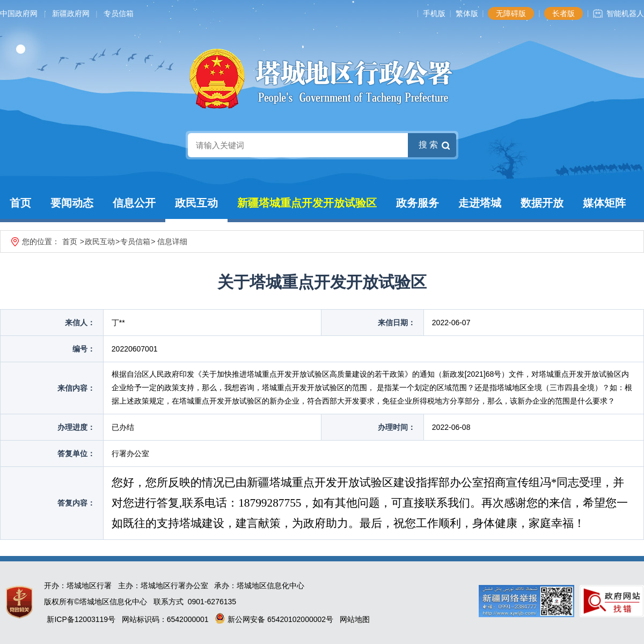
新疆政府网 (71, 13)
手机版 (434, 13)
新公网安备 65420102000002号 (274, 619)
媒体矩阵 (604, 203)
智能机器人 (625, 13)
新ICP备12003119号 (81, 619)
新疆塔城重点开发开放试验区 (307, 203)
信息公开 (134, 203)
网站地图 (355, 619)
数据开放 (542, 203)
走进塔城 (480, 203)
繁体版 (467, 13)
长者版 (563, 13)
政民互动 (196, 203)
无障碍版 (511, 13)
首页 (20, 203)
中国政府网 (19, 13)
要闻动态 (72, 203)
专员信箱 (119, 13)
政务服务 (418, 203)
